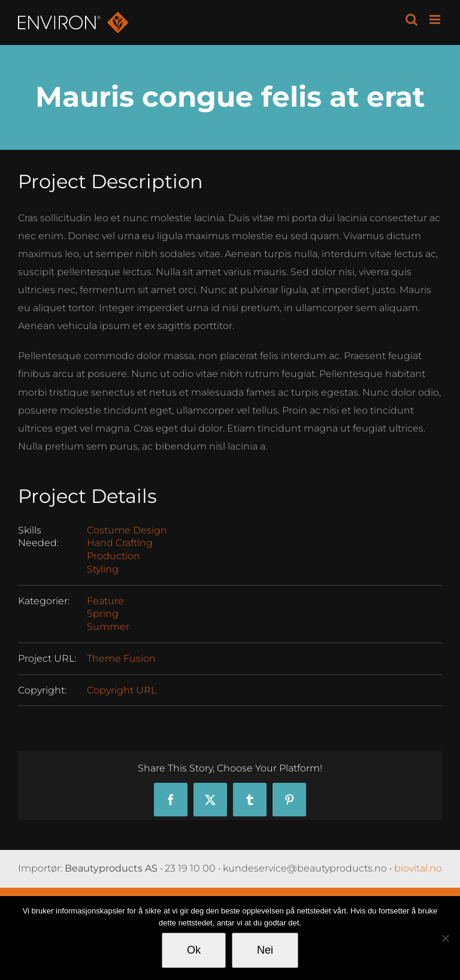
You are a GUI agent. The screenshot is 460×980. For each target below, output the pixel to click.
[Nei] (445, 938)
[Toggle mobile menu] (436, 19)
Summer (108, 627)
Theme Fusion (121, 658)
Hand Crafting (120, 543)
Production (114, 556)
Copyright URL (122, 690)
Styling (103, 569)
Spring (103, 613)
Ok (194, 950)
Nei (265, 950)
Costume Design (127, 530)
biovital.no (418, 868)
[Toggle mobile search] (411, 19)
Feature (105, 601)
